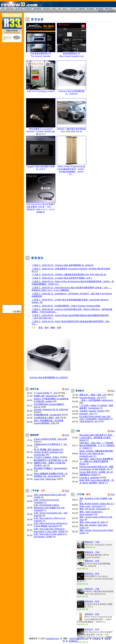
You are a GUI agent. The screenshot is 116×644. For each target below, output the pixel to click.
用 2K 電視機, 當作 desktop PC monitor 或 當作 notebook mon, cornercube (49, 452)
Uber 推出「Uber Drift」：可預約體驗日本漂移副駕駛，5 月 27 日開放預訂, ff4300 (97, 445)
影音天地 (19, 9)
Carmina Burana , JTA (90, 398)
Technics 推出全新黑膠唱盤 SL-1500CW (49, 377)
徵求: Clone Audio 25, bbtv (92, 522)
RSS (67, 389)
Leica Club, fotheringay (45, 479)
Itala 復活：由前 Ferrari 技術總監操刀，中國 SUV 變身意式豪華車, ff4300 (96, 461)
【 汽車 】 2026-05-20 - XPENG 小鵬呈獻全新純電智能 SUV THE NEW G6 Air (69, 274)
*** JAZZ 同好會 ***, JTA (45, 393)
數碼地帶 (37, 9)
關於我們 (109, 9)
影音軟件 (28, 9)
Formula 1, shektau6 (89, 478)
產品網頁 (90, 9)
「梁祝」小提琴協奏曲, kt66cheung (96, 400)
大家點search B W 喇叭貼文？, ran (50, 444)
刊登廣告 (96, 638)
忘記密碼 (111, 11)
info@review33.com (79, 638)
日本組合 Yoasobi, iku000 (92, 411)
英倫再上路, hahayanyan (46, 396)
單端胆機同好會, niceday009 (47, 415)
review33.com (52, 638)
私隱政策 (73, 641)
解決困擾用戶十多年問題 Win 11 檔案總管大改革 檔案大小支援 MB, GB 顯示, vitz (51, 463)
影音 (41, 328)
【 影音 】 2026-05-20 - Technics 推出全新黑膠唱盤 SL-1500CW (62, 265)
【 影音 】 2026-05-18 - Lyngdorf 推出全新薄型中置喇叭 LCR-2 (62, 278)
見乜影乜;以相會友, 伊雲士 (46, 457)
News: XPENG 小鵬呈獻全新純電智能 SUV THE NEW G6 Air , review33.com (96, 454)
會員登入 (102, 11)
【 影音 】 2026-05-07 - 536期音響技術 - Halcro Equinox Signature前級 (66, 306)
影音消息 (10, 9)
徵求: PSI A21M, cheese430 (93, 509)
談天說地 (47, 9)
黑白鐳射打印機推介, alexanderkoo (51, 468)
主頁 (3, 9)
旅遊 (54, 9)
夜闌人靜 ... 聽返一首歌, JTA (93, 395)
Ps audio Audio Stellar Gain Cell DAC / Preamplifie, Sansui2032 (95, 418)
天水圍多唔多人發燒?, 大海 (47, 418)
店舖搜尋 (81, 9)
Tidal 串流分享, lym (89, 421)
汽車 (59, 9)
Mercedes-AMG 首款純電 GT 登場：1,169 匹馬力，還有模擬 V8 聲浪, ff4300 (97, 438)
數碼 (53, 328)
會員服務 (100, 9)
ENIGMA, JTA (86, 414)
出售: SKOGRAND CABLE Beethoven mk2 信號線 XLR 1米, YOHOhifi (49, 508)
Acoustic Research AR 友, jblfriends (51, 409)
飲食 (65, 9)
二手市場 (72, 9)
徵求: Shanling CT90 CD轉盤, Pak (96, 498)
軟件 (47, 328)
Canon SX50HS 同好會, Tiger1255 (51, 439)
